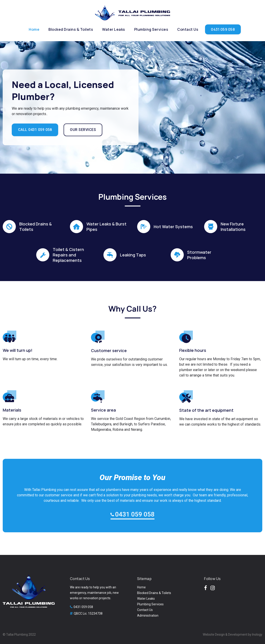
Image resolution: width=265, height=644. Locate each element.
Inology (257, 635)
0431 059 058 (135, 514)
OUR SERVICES (83, 130)
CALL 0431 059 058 (35, 130)
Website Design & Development (225, 635)
